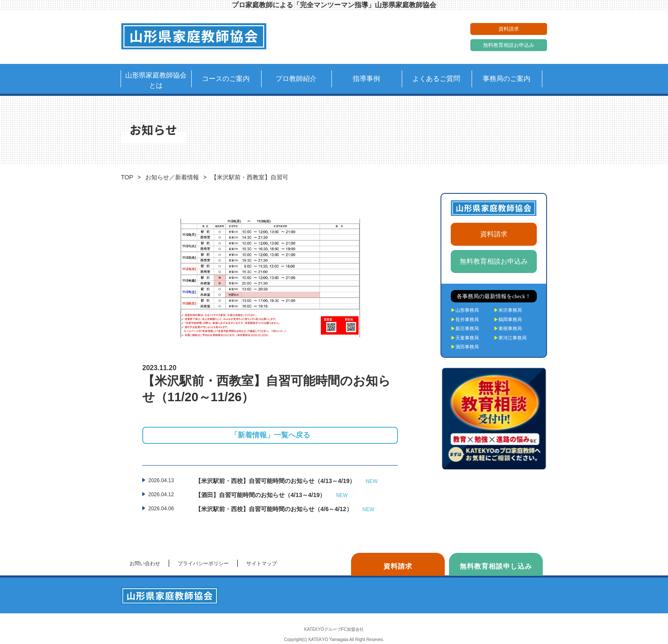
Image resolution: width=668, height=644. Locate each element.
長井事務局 (465, 319)
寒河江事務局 (510, 338)
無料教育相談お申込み (509, 45)
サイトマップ (262, 563)
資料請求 (509, 29)
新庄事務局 (465, 328)
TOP (127, 177)
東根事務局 (508, 328)
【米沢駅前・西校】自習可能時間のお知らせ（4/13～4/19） (286, 481)
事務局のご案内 (507, 79)
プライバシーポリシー (203, 563)
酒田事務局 (465, 347)
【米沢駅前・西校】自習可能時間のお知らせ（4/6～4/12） (285, 509)
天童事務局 (465, 338)
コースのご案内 (226, 79)
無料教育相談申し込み (496, 566)
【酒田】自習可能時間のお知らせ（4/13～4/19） (271, 495)
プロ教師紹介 (296, 79)
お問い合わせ (145, 563)
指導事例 (366, 79)
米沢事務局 (508, 310)
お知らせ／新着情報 (172, 177)
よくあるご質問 (436, 79)
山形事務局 (465, 310)
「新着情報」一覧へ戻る (270, 435)
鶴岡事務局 (508, 319)
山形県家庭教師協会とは (156, 80)
